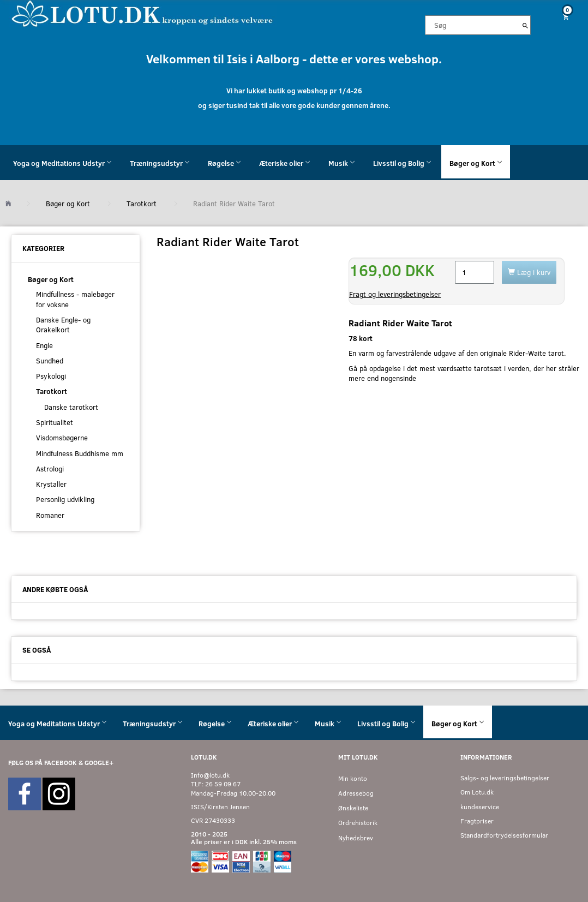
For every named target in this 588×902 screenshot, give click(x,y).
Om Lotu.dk (477, 792)
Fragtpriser (477, 821)
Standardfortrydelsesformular (504, 835)
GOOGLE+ (99, 763)
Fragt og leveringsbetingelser (395, 294)
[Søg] (525, 25)
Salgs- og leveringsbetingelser (505, 778)
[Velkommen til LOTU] (143, 13)
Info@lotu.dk (210, 775)
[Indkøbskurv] (563, 17)
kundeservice (480, 807)
